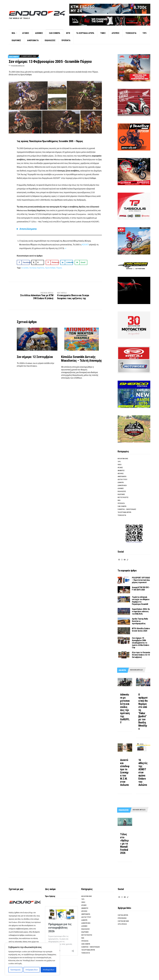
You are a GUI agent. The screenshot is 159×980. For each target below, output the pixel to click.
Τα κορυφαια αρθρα (85, 33)
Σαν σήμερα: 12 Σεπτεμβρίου (35, 357)
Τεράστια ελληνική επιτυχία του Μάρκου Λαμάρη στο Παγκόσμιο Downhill (141, 601)
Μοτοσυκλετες (123, 497)
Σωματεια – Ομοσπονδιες (127, 509)
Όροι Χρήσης (50, 896)
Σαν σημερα (55, 33)
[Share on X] (38, 262)
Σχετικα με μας (123, 921)
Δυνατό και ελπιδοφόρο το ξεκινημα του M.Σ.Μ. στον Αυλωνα (125, 772)
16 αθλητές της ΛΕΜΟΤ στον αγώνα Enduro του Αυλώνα (143, 772)
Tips (144, 33)
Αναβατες (121, 471)
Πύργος (59, 268)
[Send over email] (81, 262)
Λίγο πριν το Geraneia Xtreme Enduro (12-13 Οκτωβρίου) (141, 655)
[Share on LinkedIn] (67, 262)
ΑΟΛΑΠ (85, 244)
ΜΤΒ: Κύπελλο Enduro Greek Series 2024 (141, 630)
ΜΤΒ (68, 33)
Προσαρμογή (15, 970)
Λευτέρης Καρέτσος (37, 268)
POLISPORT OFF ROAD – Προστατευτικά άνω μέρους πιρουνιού (141, 580)
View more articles (136, 670)
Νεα (13, 33)
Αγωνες (26, 33)
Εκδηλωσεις (50, 40)
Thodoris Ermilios (18, 66)
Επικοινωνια (122, 918)
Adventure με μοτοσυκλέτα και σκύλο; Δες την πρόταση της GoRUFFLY (125, 709)
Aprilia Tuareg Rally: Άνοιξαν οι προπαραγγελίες (140, 621)
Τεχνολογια (131, 33)
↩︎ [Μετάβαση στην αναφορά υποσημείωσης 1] (66, 248)
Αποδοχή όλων (49, 970)
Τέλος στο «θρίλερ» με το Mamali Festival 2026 (124, 844)
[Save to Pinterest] (52, 262)
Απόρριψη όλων (32, 970)
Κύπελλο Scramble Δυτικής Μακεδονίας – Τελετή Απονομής (81, 359)
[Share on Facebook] (23, 262)
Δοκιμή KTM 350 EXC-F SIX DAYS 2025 (141, 589)
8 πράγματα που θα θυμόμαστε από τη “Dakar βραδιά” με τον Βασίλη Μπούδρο (143, 712)
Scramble (25, 268)
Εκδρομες (16, 40)
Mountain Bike (123, 459)
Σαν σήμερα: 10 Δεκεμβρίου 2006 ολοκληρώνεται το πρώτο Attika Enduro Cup (140, 643)
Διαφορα (121, 482)
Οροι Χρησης (122, 924)
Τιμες (103, 33)
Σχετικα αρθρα (123, 915)
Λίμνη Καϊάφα (50, 268)
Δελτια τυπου (122, 479)
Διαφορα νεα (122, 485)
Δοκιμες (39, 33)
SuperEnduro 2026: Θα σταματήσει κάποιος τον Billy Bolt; (141, 611)
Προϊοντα (66, 40)
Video (120, 465)
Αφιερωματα (33, 40)
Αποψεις (116, 33)
